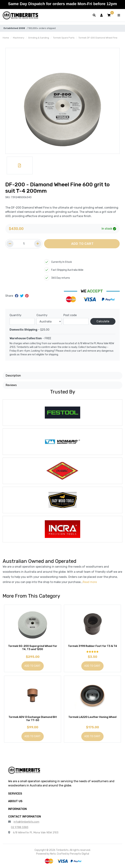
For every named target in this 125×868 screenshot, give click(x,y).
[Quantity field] (24, 244)
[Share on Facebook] (17, 296)
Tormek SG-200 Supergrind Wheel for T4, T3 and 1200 (33, 648)
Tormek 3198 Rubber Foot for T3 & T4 (93, 646)
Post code (70, 315)
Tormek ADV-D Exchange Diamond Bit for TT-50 (33, 719)
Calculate (103, 321)
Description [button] (13, 376)
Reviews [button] (11, 385)
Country (42, 315)
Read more (90, 582)
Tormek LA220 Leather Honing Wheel (92, 717)
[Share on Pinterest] (27, 296)
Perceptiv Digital (79, 854)
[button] (109, 15)
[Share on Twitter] (22, 296)
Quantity (15, 315)
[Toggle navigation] (119, 15)
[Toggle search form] (94, 15)
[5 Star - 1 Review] (92, 652)
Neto (53, 854)
